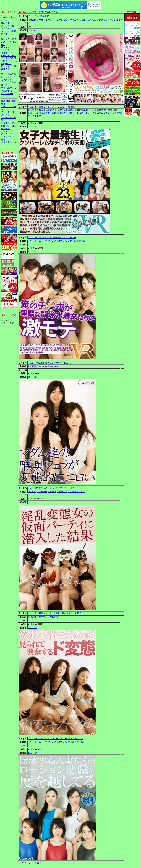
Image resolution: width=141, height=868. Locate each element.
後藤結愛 (72, 110)
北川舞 (60, 113)
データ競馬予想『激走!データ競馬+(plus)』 (9, 61)
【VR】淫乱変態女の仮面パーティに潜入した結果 (51, 488)
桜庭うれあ (91, 20)
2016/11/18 (32, 502)
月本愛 (31, 110)
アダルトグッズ (9, 131)
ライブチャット (9, 137)
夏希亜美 (83, 113)
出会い (4, 140)
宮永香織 (112, 113)
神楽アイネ (91, 110)
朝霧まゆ (54, 110)
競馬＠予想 (6, 23)
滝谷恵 (47, 110)
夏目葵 (100, 110)
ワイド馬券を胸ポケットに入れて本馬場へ (9, 77)
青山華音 (108, 110)
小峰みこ (72, 20)
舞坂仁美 (74, 113)
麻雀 (3, 104)
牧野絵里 (63, 110)
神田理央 (81, 110)
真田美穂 (32, 20)
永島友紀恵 (102, 113)
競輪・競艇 (11, 101)
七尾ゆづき (33, 113)
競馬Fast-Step (7, 94)
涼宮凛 (42, 113)
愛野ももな (62, 20)
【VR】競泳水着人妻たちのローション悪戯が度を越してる (55, 739)
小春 (99, 20)
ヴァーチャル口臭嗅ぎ (38, 16)
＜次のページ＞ (40, 863)
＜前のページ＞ (25, 863)
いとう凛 (92, 113)
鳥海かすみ (117, 20)
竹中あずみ (38, 116)
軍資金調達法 (7, 118)
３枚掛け (5, 53)
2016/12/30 (32, 127)
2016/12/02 (32, 377)
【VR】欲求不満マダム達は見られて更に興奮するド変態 (54, 613)
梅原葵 (67, 113)
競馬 (3, 101)
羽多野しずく (50, 20)
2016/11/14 (32, 628)
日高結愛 (81, 20)
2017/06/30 (32, 30)
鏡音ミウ (117, 110)
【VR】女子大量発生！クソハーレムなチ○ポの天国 (52, 107)
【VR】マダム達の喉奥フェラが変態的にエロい (50, 363)
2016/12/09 (32, 252)
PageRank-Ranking (9, 56)
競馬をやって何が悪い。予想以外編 (9, 42)
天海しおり (51, 113)
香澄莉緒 (39, 110)
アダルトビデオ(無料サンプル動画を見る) (9, 126)
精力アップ (6, 134)
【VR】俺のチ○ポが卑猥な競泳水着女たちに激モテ (52, 238)
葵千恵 (40, 20)
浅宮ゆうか (106, 20)
